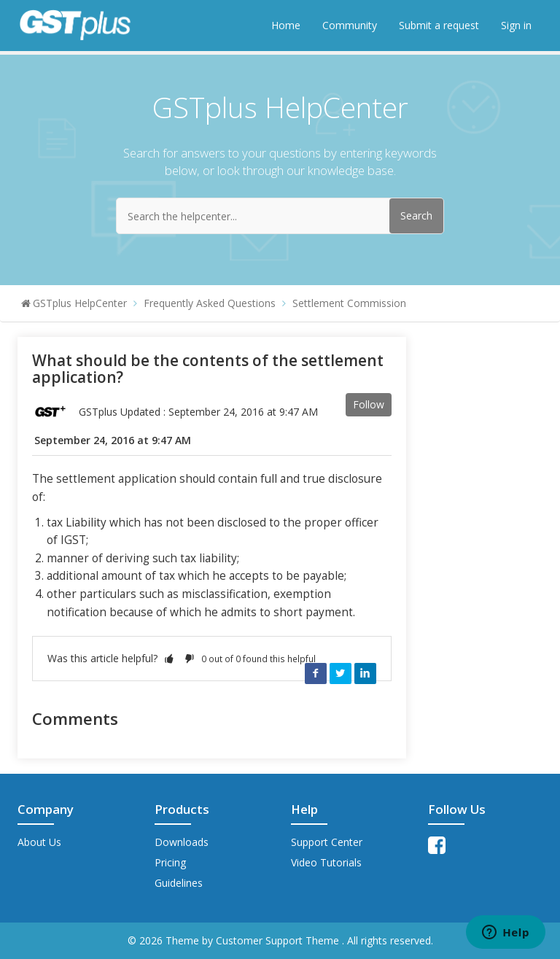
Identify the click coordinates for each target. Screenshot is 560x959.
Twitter (341, 673)
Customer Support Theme (279, 940)
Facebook (316, 673)
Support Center (327, 842)
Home (286, 25)
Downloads (182, 842)
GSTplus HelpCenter (80, 303)
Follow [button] (369, 404)
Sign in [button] (516, 25)
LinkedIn (365, 673)
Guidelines (179, 883)
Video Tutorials (326, 862)
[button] (169, 658)
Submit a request (439, 25)
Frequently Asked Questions (210, 303)
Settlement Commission (349, 303)
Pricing (170, 862)
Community (350, 25)
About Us (39, 842)
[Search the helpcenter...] (280, 216)
